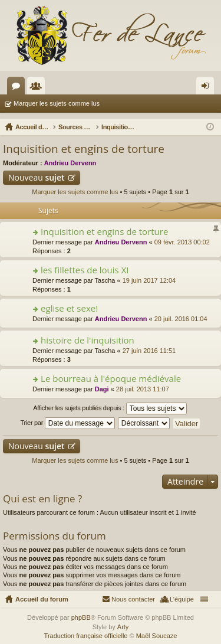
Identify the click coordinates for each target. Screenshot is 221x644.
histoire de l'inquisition (88, 340)
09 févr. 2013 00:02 (182, 242)
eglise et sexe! (69, 308)
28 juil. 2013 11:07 (143, 389)
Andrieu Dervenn (70, 163)
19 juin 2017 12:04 (149, 280)
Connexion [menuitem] (208, 88)
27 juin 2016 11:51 (149, 351)
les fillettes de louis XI (85, 270)
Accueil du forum (42, 599)
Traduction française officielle (86, 636)
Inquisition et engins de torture (84, 149)
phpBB (81, 617)
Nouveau (37, 177)
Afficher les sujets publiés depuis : (110, 408)
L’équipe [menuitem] (182, 599)
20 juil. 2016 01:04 (181, 319)
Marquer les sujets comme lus (57, 103)
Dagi (102, 389)
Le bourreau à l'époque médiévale (111, 379)
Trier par (68, 423)
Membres (38, 88)
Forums (18, 88)
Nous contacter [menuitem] (133, 599)
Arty (123, 627)
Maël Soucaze (157, 636)
